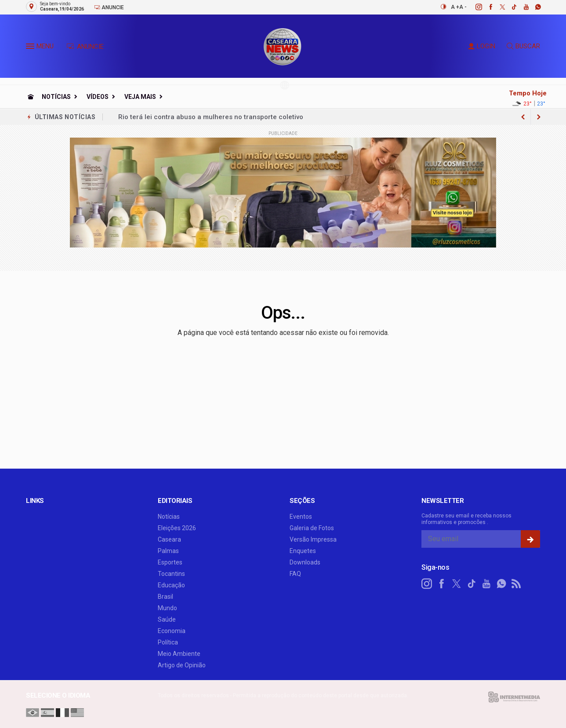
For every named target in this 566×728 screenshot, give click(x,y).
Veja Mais (140, 97)
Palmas (168, 551)
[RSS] (516, 584)
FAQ (295, 574)
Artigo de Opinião (182, 665)
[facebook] (486, 7)
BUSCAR (523, 46)
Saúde (167, 619)
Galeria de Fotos (312, 528)
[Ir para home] (31, 97)
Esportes (170, 562)
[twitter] (498, 7)
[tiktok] (510, 7)
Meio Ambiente (179, 654)
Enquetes (303, 551)
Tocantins (171, 574)
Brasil (165, 597)
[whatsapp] (533, 7)
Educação (171, 585)
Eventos (301, 517)
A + (455, 7)
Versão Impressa (313, 539)
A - (463, 7)
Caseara (169, 539)
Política (168, 642)
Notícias (56, 97)
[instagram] (474, 7)
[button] (31, 48)
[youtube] (521, 7)
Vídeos (98, 97)
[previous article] (539, 117)
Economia (172, 631)
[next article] (523, 117)
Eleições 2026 (177, 528)
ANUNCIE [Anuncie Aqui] (85, 47)
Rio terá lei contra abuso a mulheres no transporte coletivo (211, 117)
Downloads (305, 562)
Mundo (167, 608)
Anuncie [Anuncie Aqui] (109, 7)
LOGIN (482, 46)
